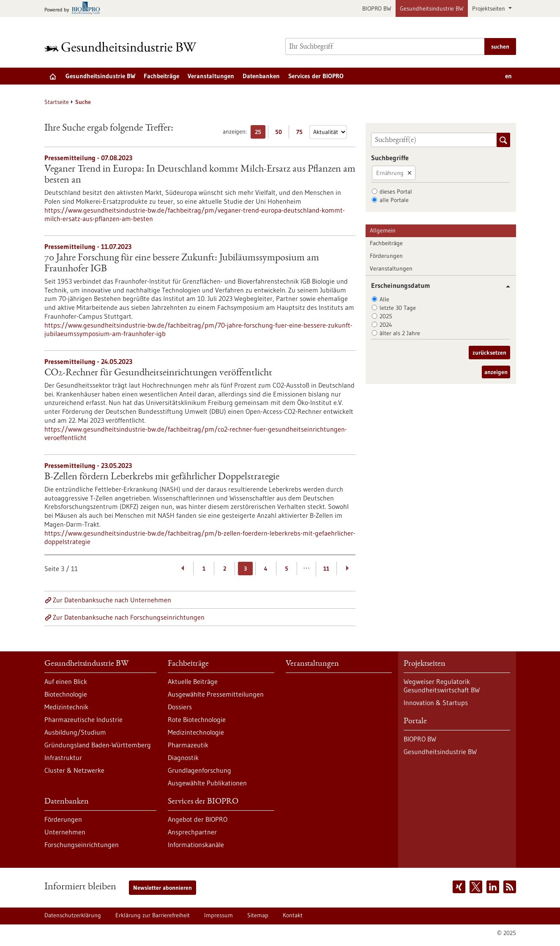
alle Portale (394, 200)
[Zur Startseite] (123, 47)
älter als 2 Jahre (400, 333)
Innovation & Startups (436, 703)
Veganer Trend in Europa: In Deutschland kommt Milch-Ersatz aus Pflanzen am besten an (200, 175)
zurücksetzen (489, 353)
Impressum (219, 915)
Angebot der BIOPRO (198, 819)
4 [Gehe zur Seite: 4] (266, 569)
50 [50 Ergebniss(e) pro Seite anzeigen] (281, 133)
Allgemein (383, 230)
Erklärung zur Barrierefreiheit (153, 915)
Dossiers (180, 707)
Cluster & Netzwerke (74, 770)
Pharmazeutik (188, 745)
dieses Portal (396, 191)
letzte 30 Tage (398, 308)
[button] (505, 286)
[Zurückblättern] (183, 569)
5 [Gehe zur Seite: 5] (287, 569)
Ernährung (390, 173)
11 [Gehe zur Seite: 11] (326, 569)
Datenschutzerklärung (73, 915)
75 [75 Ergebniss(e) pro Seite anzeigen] (302, 133)
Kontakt (293, 915)
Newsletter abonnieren (163, 888)
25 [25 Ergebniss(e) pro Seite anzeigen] (260, 133)
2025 (386, 316)
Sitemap (258, 915)
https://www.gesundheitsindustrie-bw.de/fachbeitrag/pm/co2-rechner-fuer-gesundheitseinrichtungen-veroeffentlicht (196, 433)
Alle (384, 299)
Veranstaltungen (211, 76)
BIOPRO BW (377, 8)
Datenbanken (261, 76)
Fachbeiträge (161, 76)
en (508, 76)
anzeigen (496, 372)
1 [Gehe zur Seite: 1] (204, 569)
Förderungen (386, 256)
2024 (386, 325)
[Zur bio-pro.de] (75, 9)
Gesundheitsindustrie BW (432, 8)
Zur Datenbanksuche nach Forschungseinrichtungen (129, 617)
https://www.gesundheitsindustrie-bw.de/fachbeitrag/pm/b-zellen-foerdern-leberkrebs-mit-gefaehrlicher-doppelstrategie (200, 537)
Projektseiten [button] (489, 8)
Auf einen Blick (66, 681)
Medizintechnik (66, 707)
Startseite (57, 102)
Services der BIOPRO (316, 76)
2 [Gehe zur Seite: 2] (225, 569)
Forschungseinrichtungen (82, 845)
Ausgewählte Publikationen (207, 783)
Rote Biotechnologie (197, 719)
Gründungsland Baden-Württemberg (98, 745)
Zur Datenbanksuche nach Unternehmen (112, 600)
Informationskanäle (196, 845)
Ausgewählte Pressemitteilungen (216, 694)
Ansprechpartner (192, 832)
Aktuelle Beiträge (193, 681)
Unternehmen (65, 832)
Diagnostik (183, 757)
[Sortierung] (328, 132)
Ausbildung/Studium (75, 732)
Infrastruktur (63, 757)
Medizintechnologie (196, 732)
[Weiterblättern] (347, 569)
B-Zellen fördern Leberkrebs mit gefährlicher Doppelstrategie (162, 477)
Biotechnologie (66, 694)
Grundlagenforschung (199, 770)
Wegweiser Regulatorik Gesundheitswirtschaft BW (442, 686)
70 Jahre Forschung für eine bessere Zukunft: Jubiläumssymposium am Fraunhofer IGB (182, 264)
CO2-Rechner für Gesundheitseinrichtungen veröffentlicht (158, 373)
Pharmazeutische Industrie (83, 719)
